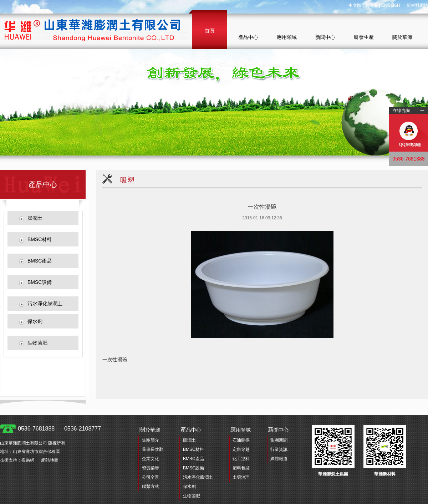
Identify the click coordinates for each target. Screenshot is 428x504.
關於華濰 (402, 37)
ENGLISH (391, 5)
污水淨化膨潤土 (45, 304)
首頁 (210, 31)
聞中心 (278, 430)
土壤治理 (241, 477)
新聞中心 (325, 37)
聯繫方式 (151, 487)
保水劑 (35, 321)
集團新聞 (279, 440)
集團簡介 (151, 440)
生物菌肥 (37, 343)
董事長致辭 (153, 449)
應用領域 (287, 37)
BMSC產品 (40, 261)
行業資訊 (279, 449)
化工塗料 (241, 459)
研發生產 (364, 37)
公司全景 (151, 477)
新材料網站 (417, 5)
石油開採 (241, 440)
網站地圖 (50, 460)
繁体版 (371, 5)
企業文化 (151, 459)
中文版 (355, 5)
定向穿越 (241, 449)
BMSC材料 (40, 239)
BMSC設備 (40, 282)
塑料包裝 (241, 468)
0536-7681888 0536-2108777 (59, 429)
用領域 (240, 430)
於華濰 (150, 430)
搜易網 (28, 460)
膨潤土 (35, 218)
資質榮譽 (151, 468)
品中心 (191, 430)
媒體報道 (279, 459)
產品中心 (248, 37)
